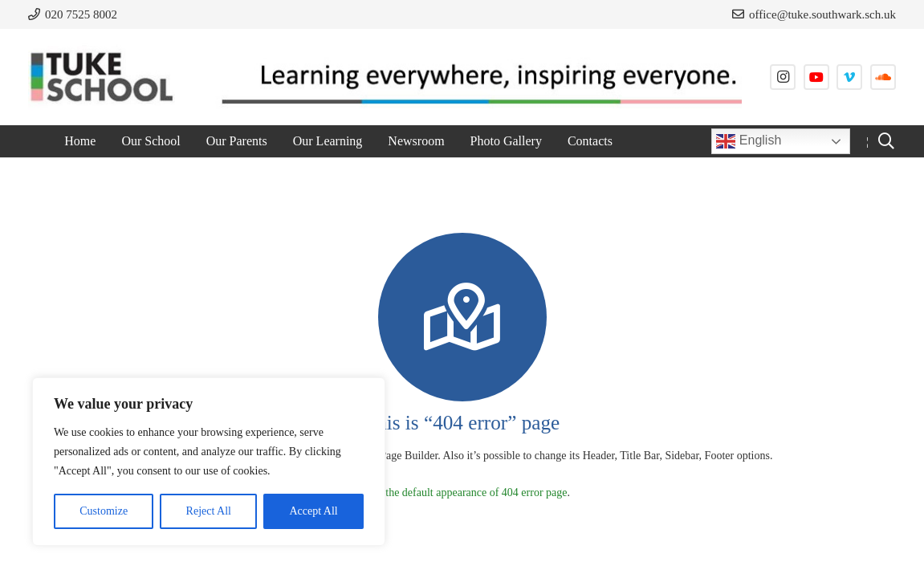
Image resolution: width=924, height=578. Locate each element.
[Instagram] (783, 77)
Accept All (313, 511)
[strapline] (472, 77)
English (749, 141)
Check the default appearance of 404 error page (460, 493)
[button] (886, 141)
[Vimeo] (849, 77)
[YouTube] (816, 77)
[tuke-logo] (102, 77)
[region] (209, 462)
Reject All (209, 511)
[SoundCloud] (883, 77)
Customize (104, 511)
